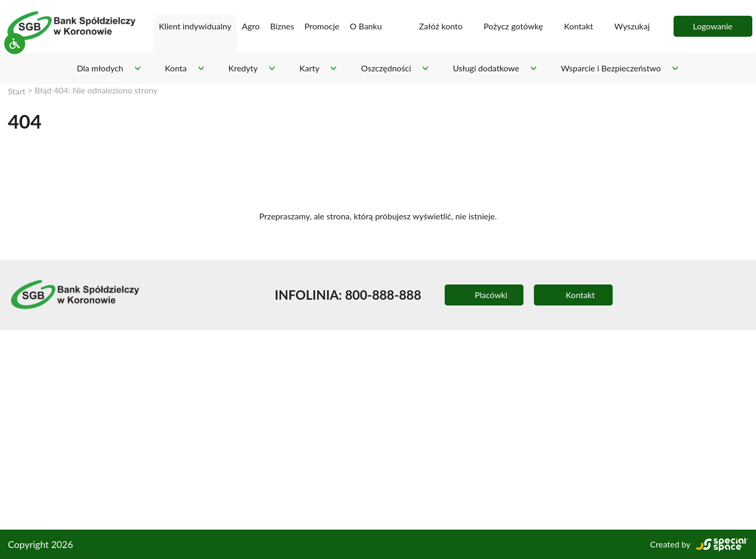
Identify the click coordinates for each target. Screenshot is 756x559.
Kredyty (241, 68)
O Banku (361, 26)
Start (17, 91)
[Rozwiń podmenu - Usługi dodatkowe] (533, 68)
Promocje (322, 26)
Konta (174, 68)
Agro (249, 26)
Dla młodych (98, 68)
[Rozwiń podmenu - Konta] (200, 68)
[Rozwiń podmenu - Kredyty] (270, 68)
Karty (307, 68)
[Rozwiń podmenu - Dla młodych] (136, 68)
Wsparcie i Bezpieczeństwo (611, 68)
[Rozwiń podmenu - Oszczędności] (425, 68)
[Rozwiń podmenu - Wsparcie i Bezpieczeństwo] (677, 68)
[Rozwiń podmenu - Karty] (331, 68)
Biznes (281, 26)
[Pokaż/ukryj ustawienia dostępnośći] (15, 68)
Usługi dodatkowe (485, 68)
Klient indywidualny (183, 26)
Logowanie (713, 26)
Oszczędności (384, 68)
